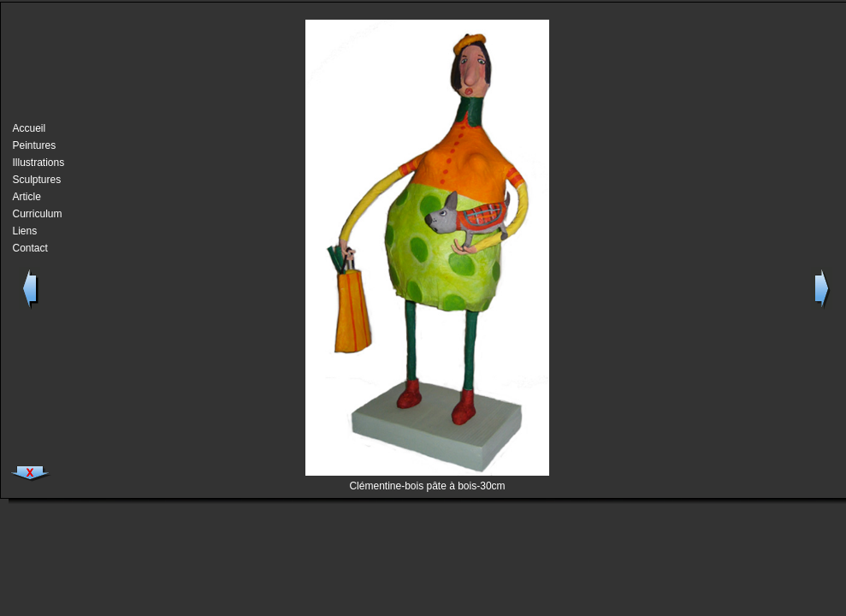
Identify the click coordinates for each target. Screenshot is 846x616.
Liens (25, 231)
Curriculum (34, 214)
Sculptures (34, 180)
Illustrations (34, 163)
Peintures (34, 145)
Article (27, 197)
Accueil (30, 128)
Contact (30, 248)
